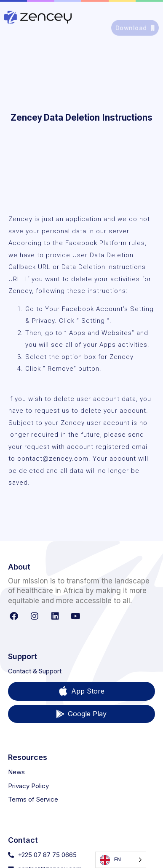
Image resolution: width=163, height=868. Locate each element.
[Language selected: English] (121, 860)
